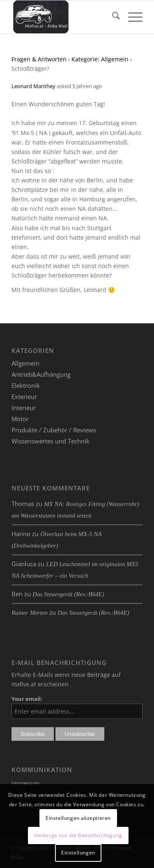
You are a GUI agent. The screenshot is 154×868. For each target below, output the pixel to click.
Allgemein (25, 363)
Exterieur (24, 397)
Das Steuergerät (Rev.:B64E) (68, 594)
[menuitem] (112, 17)
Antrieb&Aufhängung (41, 374)
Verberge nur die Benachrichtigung (78, 835)
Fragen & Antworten (39, 59)
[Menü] (131, 17)
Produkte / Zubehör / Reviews (54, 430)
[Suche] (112, 17)
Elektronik (26, 385)
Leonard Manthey (33, 86)
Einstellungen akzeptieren (78, 818)
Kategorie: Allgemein (100, 59)
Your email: (27, 699)
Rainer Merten (30, 613)
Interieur (24, 408)
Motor (20, 419)
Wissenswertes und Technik (51, 441)
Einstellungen (78, 853)
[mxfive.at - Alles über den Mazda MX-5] (64, 17)
